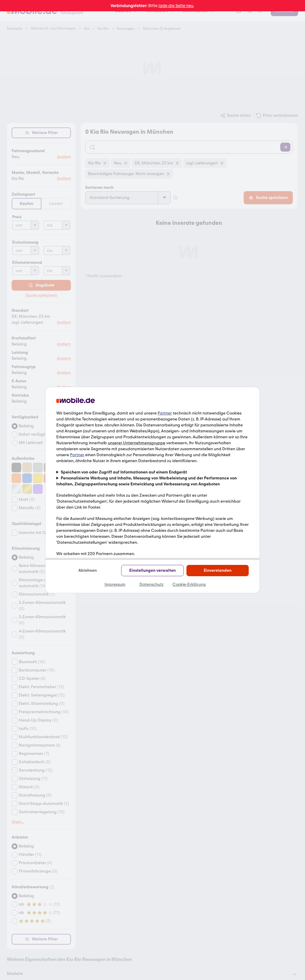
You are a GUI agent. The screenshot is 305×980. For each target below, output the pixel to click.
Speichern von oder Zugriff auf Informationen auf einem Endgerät (124, 472)
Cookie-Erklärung (189, 584)
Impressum (115, 584)
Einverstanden (218, 570)
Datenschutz (151, 584)
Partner (165, 413)
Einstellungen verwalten (152, 570)
